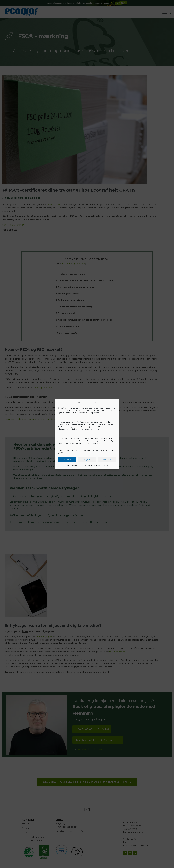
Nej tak (87, 460)
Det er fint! (67, 460)
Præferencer (107, 460)
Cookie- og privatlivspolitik (75, 465)
